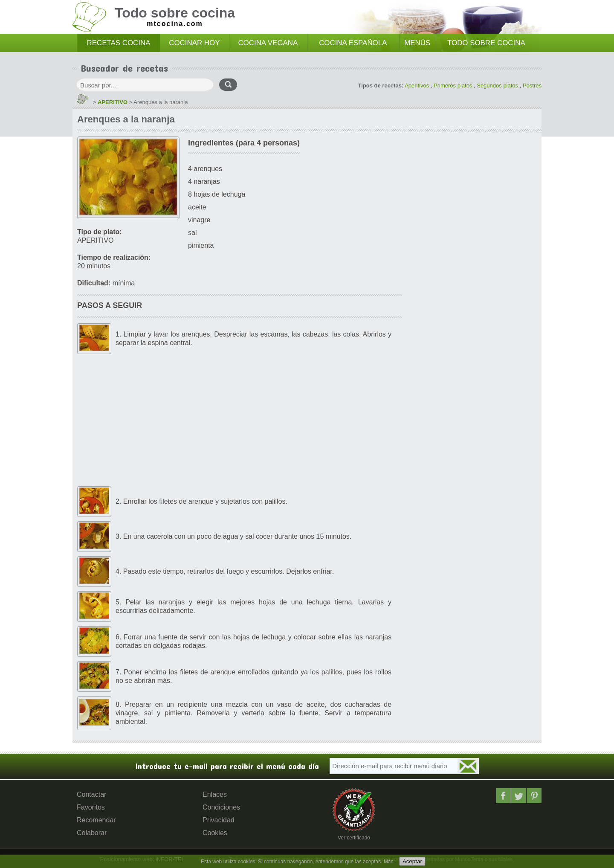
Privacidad (219, 820)
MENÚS (417, 43)
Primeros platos (453, 86)
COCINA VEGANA (268, 43)
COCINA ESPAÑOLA (353, 43)
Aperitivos (417, 86)
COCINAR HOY (194, 43)
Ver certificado (354, 838)
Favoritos (91, 807)
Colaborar (92, 833)
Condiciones (221, 807)
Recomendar (96, 820)
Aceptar (412, 861)
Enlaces (215, 794)
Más (389, 862)
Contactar (91, 794)
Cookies (215, 833)
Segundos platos (497, 86)
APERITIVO (113, 102)
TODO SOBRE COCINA (486, 43)
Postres (532, 86)
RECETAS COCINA (119, 43)
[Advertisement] (240, 420)
